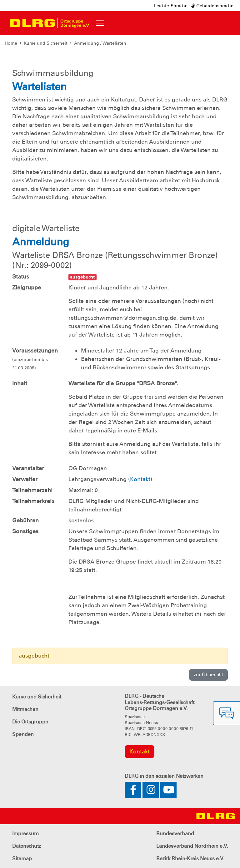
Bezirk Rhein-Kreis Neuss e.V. (190, 858)
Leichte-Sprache (171, 6)
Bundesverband (175, 833)
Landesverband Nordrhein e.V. (192, 846)
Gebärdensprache (212, 6)
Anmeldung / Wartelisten (100, 43)
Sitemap (22, 858)
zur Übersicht (208, 675)
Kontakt (140, 479)
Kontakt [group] (140, 752)
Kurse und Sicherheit (46, 43)
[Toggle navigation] (100, 23)
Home (11, 43)
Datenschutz (27, 846)
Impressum (25, 833)
